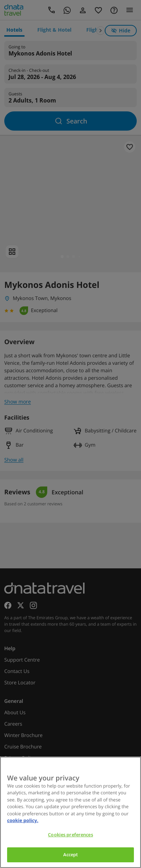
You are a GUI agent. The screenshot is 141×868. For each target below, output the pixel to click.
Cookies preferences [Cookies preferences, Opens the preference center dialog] (70, 835)
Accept (71, 854)
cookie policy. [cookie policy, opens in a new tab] (23, 820)
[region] (70, 812)
